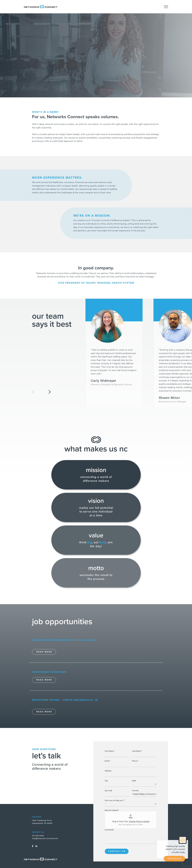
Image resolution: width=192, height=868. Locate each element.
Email (108, 761)
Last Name (137, 751)
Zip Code (108, 790)
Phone (135, 761)
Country (135, 790)
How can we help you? (115, 800)
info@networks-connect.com (45, 838)
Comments (109, 830)
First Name (110, 751)
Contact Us (117, 851)
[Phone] (144, 764)
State (134, 780)
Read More (44, 652)
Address (108, 771)
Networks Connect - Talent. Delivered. (41, 7)
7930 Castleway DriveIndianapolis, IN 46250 (42, 822)
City (106, 780)
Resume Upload (112, 810)
